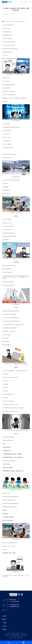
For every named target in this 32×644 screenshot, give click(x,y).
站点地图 (9, 633)
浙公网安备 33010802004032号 (20, 636)
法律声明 (18, 633)
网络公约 (7, 610)
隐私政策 (23, 633)
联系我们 (13, 633)
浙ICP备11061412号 (9, 636)
